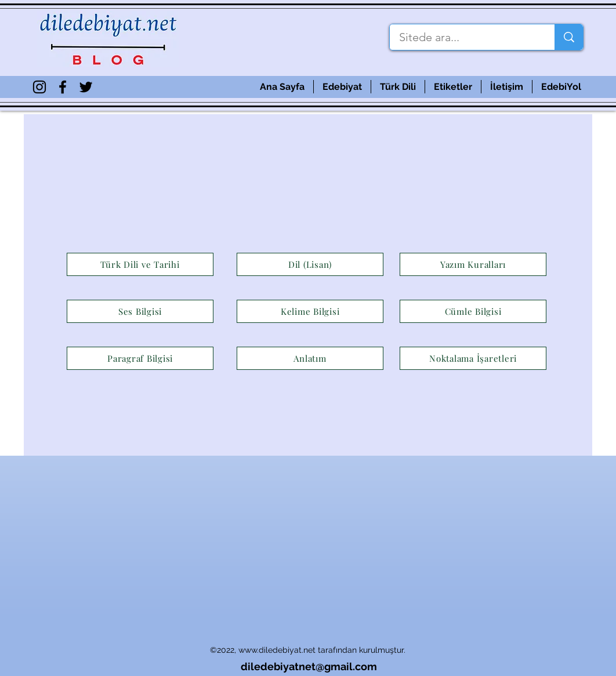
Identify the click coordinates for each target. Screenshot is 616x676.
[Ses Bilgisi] (140, 311)
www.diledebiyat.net (277, 650)
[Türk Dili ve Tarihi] (140, 264)
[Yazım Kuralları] (473, 264)
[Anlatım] (310, 358)
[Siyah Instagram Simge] (39, 87)
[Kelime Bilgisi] (310, 311)
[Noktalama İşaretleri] (473, 358)
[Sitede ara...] (465, 37)
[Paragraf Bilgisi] (140, 358)
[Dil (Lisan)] (310, 264)
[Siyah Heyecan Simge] (86, 87)
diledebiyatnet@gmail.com (309, 666)
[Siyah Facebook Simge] (63, 87)
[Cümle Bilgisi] (473, 311)
